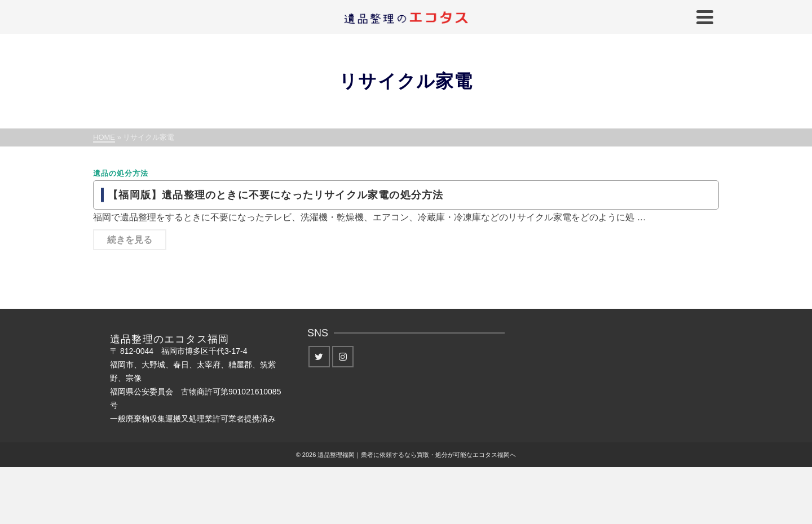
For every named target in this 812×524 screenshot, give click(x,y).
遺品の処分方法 (121, 173)
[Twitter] (319, 357)
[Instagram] (343, 357)
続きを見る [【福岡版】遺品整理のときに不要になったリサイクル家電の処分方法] (130, 240)
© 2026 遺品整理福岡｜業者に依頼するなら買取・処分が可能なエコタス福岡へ (406, 455)
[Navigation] (705, 17)
